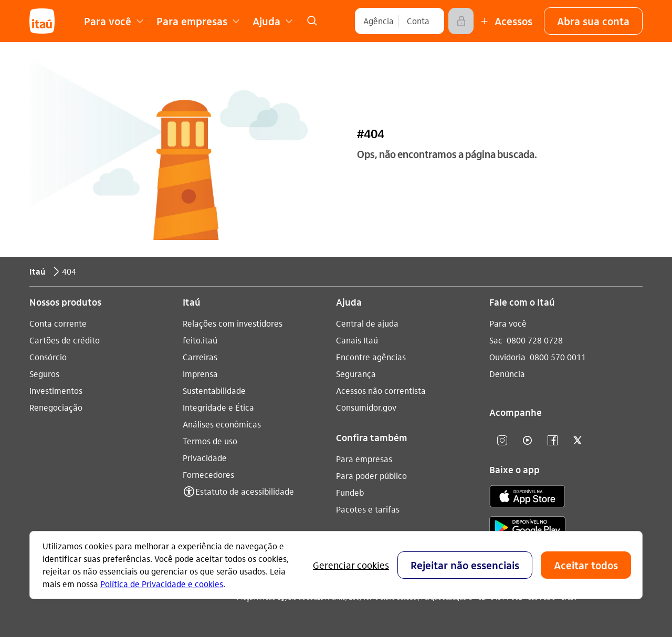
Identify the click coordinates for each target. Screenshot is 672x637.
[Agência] (379, 21)
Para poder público (371, 476)
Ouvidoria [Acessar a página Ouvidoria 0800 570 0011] (507, 357)
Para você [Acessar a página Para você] (508, 323)
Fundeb (350, 492)
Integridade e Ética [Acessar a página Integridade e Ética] (218, 407)
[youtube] (527, 441)
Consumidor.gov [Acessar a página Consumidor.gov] (366, 407)
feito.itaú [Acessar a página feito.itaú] (200, 340)
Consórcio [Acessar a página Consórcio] (48, 357)
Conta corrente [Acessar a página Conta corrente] (58, 323)
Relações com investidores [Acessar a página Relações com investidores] (233, 323)
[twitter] (577, 441)
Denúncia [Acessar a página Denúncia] (507, 374)
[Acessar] (461, 21)
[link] (312, 21)
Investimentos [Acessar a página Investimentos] (56, 390)
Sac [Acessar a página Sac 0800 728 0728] (496, 340)
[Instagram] (502, 441)
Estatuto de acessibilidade (245, 491)
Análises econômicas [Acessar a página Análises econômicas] (222, 424)
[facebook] (552, 441)
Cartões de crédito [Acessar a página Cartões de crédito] (65, 340)
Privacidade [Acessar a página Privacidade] (205, 458)
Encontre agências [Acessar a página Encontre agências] (371, 357)
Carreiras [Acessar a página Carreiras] (200, 357)
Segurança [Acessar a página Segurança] (356, 374)
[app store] (527, 498)
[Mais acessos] (505, 21)
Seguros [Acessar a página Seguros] (44, 374)
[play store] (527, 529)
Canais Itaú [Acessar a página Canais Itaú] (357, 340)
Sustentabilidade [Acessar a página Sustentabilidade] (214, 390)
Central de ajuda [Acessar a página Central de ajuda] (367, 323)
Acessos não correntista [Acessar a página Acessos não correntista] (381, 390)
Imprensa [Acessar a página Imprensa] (200, 374)
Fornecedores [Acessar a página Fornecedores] (208, 474)
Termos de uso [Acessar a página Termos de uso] (210, 441)
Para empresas (364, 459)
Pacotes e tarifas (368, 509)
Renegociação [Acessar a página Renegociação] (56, 407)
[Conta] (418, 21)
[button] (593, 21)
